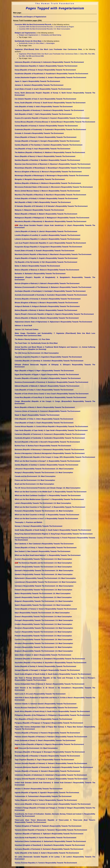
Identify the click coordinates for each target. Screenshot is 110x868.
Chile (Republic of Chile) (44, 419)
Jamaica (39, 85)
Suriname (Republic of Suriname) (49, 849)
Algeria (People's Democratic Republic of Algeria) (54, 314)
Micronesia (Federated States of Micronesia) (54, 187)
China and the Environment (36, 748)
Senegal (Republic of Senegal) (47, 670)
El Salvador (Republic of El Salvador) (51, 206)
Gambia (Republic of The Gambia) (49, 145)
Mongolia (40, 179)
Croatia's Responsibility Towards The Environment (43, 624)
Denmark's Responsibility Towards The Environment (44, 571)
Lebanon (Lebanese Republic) (47, 239)
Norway (39, 526)
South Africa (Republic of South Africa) (52, 711)
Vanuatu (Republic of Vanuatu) (47, 771)
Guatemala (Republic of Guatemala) (50, 130)
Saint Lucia (40, 694)
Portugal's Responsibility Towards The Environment (44, 620)
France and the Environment (35, 480)
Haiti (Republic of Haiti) (43, 114)
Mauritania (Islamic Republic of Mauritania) (53, 254)
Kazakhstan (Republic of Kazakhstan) (51, 74)
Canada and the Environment (35, 476)
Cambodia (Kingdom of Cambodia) (50, 438)
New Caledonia (44, 544)
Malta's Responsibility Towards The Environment (43, 594)
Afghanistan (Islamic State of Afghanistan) (53, 322)
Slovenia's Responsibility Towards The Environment (44, 628)
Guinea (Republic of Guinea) (46, 126)
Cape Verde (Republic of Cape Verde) (51, 430)
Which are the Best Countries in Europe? (47, 461)
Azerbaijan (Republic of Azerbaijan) (50, 291)
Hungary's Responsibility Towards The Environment (44, 473)
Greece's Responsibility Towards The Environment (43, 617)
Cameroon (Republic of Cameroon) (50, 434)
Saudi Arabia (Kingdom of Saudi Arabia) (53, 674)
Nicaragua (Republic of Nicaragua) (50, 752)
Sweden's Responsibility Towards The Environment (44, 574)
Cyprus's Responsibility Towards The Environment (43, 632)
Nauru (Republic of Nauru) (45, 156)
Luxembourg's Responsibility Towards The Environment (45, 582)
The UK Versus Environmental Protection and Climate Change (48, 488)
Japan (37, 81)
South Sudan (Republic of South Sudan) (53, 530)
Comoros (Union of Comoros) (47, 411)
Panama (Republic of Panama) (47, 733)
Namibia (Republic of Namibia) (47, 160)
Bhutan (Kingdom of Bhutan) (46, 303)
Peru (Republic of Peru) (43, 719)
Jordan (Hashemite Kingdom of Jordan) (50, 78)
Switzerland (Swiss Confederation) (50, 841)
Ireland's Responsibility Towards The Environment (43, 597)
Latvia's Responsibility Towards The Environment (43, 503)
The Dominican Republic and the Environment (43, 563)
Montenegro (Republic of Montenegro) (52, 176)
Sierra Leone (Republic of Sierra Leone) (53, 804)
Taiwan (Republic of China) (46, 548)
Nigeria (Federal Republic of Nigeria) (49, 744)
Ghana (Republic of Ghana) (46, 137)
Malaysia (39, 210)
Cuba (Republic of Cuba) (44, 390)
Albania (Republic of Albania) (47, 318)
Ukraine (39, 789)
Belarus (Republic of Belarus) (47, 270)
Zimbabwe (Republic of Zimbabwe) (50, 659)
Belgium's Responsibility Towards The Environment (44, 651)
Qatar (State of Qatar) (43, 655)
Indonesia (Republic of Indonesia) (49, 62)
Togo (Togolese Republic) (44, 760)
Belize (37, 266)
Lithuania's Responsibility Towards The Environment (44, 469)
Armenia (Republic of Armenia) (48, 299)
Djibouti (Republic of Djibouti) (47, 386)
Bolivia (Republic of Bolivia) (46, 310)
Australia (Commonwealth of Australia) (51, 295)
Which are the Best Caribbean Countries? (48, 495)
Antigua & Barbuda (47, 306)
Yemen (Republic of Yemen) (46, 609)
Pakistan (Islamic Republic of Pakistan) (51, 737)
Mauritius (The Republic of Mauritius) (50, 195)
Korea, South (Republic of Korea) (50, 103)
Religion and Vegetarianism (25, 33)
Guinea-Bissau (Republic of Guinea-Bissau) (55, 122)
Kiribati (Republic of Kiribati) (46, 199)
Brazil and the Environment (34, 484)
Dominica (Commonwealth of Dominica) (51, 382)
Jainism (27, 329)
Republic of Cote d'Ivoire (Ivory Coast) (52, 394)
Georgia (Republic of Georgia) (47, 141)
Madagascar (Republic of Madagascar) (52, 218)
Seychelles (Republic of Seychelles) (50, 663)
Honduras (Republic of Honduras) (49, 110)
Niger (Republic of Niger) (44, 371)
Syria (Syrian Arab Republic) (45, 838)
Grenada (39, 133)
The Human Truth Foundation (55, 4)
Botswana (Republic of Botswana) (49, 450)
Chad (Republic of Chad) (44, 423)
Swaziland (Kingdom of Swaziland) (50, 845)
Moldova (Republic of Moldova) (48, 183)
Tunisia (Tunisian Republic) (46, 863)
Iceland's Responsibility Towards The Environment (43, 567)
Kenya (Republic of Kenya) (45, 70)
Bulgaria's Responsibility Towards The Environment (44, 601)
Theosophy (28, 522)
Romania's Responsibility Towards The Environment (44, 511)
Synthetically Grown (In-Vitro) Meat (28, 41)
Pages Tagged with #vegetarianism (55, 8)
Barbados (40, 274)
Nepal (37, 415)
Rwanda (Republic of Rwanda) (47, 756)
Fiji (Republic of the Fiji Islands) (46, 262)
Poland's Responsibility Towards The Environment (43, 636)
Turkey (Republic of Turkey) (46, 800)
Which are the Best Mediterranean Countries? (49, 499)
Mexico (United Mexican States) (47, 191)
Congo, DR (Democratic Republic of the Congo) (55, 457)
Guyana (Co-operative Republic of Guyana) (52, 118)
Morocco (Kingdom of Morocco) (48, 172)
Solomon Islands (46, 704)
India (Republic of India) (44, 107)
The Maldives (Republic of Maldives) (50, 152)
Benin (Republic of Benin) (45, 407)
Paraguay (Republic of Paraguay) (49, 723)
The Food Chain (36, 343)
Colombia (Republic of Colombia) (49, 361)
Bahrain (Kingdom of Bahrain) (47, 283)
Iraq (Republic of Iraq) (42, 149)
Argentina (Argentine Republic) (48, 357)
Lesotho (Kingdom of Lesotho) (47, 235)
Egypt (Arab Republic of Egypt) (47, 375)
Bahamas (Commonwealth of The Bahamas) (53, 287)
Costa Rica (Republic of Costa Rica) (50, 397)
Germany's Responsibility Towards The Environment (44, 586)
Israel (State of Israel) (43, 89)
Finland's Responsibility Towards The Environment (43, 590)
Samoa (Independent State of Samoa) (49, 684)
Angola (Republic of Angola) (46, 258)
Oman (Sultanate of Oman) (45, 740)
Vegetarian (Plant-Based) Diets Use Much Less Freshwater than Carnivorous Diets (48, 49)
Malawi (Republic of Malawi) (46, 214)
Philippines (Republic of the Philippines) (52, 715)
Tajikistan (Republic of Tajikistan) (49, 834)
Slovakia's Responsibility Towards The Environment (44, 643)
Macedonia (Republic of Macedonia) (50, 221)
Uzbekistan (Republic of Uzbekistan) (51, 775)
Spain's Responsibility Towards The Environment (43, 605)
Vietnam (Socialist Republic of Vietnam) (51, 763)
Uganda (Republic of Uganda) (47, 793)
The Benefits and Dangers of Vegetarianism (30, 17)
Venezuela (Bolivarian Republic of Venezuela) (54, 767)
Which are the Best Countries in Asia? (46, 519)
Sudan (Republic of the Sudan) (47, 853)
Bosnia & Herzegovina (50, 453)
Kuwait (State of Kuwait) (45, 251)
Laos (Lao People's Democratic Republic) (50, 243)
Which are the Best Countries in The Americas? (50, 507)
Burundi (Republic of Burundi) (47, 442)
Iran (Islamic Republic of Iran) (45, 99)
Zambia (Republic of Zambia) (46, 465)
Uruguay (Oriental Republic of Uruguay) (51, 779)
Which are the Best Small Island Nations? (48, 555)
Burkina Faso (43, 446)
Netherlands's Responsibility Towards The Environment (45, 578)
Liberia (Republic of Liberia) (46, 231)
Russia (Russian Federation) (46, 708)
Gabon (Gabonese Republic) (46, 66)
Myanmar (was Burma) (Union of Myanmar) (53, 164)
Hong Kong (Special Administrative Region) (54, 534)
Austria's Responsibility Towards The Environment (43, 559)
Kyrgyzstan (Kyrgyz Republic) (48, 247)
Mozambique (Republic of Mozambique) (53, 168)
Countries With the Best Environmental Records (33, 25)
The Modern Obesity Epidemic (32, 339)
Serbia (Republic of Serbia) (45, 666)
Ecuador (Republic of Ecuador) (48, 378)
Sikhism (23, 326)
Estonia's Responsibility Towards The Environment (43, 647)
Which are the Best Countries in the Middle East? (51, 492)
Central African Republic (51, 427)
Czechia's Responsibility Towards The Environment (44, 640)
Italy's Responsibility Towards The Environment (42, 613)
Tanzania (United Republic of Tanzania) (51, 830)
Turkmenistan (43, 796)
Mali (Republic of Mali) (43, 202)
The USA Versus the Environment (37, 353)
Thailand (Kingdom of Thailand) (48, 826)
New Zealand (43, 551)
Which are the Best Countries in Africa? (47, 515)
